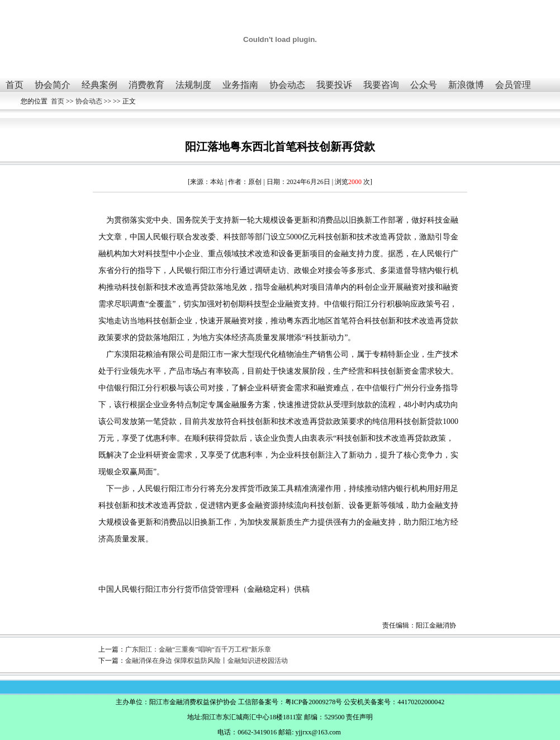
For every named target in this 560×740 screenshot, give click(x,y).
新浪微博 (466, 85)
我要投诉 (334, 85)
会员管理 (513, 85)
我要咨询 (381, 85)
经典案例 (99, 85)
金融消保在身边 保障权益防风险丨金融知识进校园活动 (207, 661)
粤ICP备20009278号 (314, 702)
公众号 (424, 85)
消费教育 (146, 85)
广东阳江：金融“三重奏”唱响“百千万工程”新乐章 (198, 649)
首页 (15, 85)
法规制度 (193, 85)
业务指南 (240, 85)
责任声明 (359, 717)
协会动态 (287, 85)
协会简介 (53, 85)
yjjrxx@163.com (318, 732)
